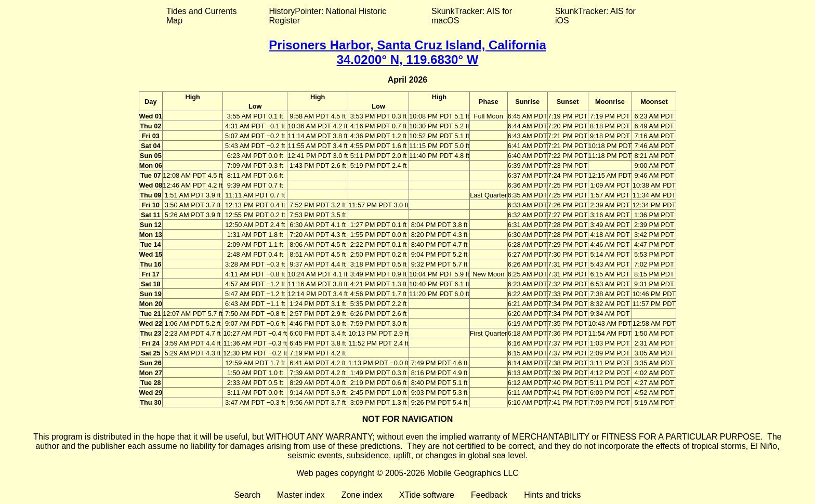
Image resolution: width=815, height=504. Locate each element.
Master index (301, 495)
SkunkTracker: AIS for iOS (595, 16)
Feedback (489, 495)
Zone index (362, 495)
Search (247, 495)
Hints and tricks (552, 495)
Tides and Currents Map (201, 16)
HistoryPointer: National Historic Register (328, 16)
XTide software (427, 495)
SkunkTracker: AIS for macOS (472, 16)
